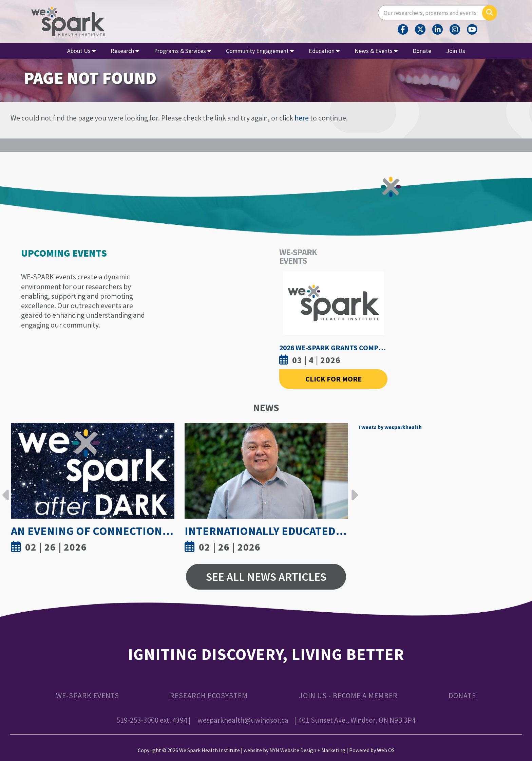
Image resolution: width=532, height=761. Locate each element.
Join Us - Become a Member (348, 696)
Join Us (456, 51)
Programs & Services (183, 51)
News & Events (376, 51)
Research (125, 51)
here (302, 118)
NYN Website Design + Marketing (307, 750)
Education (324, 51)
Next (353, 490)
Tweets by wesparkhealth (390, 427)
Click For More (334, 379)
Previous (6, 490)
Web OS (386, 750)
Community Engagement (260, 51)
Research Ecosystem (209, 696)
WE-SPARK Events (88, 696)
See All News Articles (266, 577)
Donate (422, 51)
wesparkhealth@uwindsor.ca (243, 720)
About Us (81, 51)
